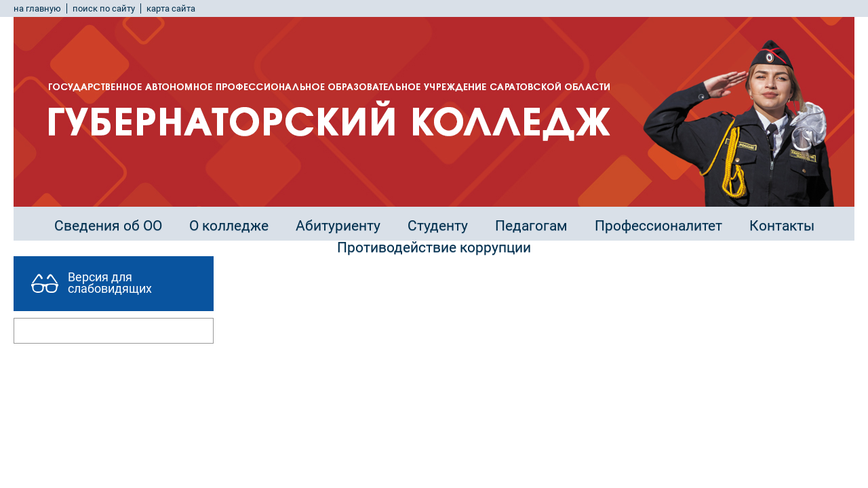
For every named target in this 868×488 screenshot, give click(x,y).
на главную (37, 8)
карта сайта (171, 8)
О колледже (229, 226)
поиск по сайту (104, 8)
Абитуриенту (338, 226)
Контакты (782, 226)
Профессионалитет (658, 226)
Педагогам (531, 226)
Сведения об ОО (108, 226)
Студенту (438, 226)
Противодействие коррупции (434, 247)
